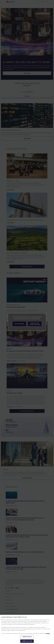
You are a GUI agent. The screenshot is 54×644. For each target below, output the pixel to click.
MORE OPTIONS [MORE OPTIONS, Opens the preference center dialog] (27, 637)
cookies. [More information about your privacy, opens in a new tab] (48, 633)
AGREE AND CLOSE (27, 641)
